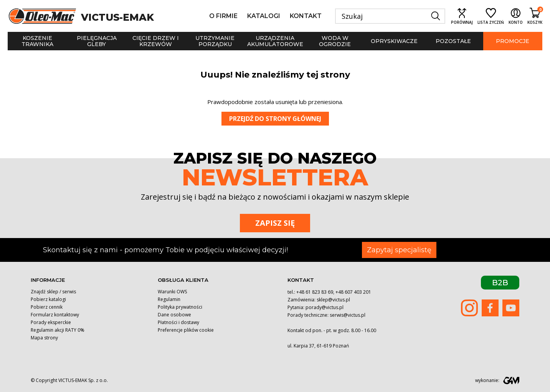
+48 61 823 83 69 (315, 292)
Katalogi (264, 16)
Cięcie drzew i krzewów (156, 41)
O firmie (223, 16)
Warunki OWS (172, 292)
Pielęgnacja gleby (97, 41)
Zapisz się (275, 223)
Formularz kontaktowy (55, 315)
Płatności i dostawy (178, 322)
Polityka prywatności (180, 307)
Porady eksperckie (51, 322)
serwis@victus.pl (348, 315)
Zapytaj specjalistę (399, 250)
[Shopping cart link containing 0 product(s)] (535, 16)
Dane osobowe (174, 315)
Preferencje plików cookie (186, 330)
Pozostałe (453, 41)
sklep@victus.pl (333, 300)
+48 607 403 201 (353, 292)
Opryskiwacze (394, 41)
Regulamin (169, 299)
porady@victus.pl (325, 307)
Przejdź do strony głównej (275, 119)
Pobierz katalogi (48, 299)
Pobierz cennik (47, 307)
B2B (500, 283)
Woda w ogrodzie (335, 41)
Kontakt (306, 16)
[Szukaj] (390, 16)
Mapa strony (44, 338)
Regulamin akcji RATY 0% (58, 330)
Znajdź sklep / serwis (53, 292)
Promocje (513, 41)
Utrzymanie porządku (215, 41)
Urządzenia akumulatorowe (275, 41)
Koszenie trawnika (37, 41)
